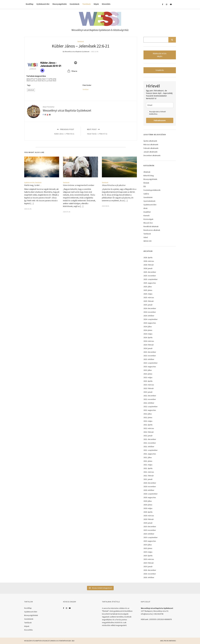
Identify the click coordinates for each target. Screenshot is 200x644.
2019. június (148, 548)
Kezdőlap (30, 4)
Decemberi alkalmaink (152, 155)
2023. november (150, 356)
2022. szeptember (151, 407)
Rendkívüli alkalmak (151, 226)
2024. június (148, 330)
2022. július (148, 414)
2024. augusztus (150, 323)
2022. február (149, 432)
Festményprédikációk (152, 190)
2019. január (148, 566)
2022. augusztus (150, 410)
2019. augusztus (150, 541)
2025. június (148, 290)
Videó (146, 237)
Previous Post (52, 131)
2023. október (149, 359)
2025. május (148, 294)
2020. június (148, 505)
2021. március (149, 472)
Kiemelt (146, 216)
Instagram (66, 608)
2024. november (150, 312)
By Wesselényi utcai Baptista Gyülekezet (76, 51)
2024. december (150, 308)
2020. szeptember (151, 494)
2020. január (148, 523)
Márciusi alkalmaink (151, 145)
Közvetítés (106, 4)
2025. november (150, 276)
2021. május (148, 465)
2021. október (149, 447)
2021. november (150, 443)
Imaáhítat (147, 212)
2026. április (148, 257)
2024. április (148, 337)
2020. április (148, 512)
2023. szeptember (151, 363)
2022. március (149, 428)
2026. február (149, 265)
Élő (145, 186)
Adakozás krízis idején (160, 55)
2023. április (148, 381)
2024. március (149, 341)
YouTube (70, 608)
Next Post (109, 131)
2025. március (149, 297)
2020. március (149, 516)
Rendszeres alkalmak (152, 230)
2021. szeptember (151, 450)
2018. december (150, 570)
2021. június (148, 461)
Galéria (146, 194)
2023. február (149, 388)
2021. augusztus (150, 454)
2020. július (148, 501)
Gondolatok (75, 4)
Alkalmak (147, 172)
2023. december (150, 352)
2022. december (150, 396)
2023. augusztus (150, 367)
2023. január (148, 392)
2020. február (149, 519)
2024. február (149, 345)
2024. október (149, 316)
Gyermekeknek (149, 201)
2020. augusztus (150, 497)
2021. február (149, 476)
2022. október (149, 403)
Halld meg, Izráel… (33, 185)
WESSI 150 (147, 241)
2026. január (148, 268)
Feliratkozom (160, 120)
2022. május (148, 421)
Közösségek (148, 219)
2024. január (148, 348)
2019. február (149, 563)
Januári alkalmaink (150, 152)
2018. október (149, 577)
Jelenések (31, 90)
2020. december (150, 483)
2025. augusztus (150, 283)
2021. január (148, 479)
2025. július (148, 287)
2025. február (149, 301)
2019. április (148, 556)
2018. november (150, 574)
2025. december (150, 272)
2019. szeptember (151, 537)
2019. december (150, 526)
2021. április (148, 468)
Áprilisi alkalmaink (150, 141)
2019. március (149, 559)
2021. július (148, 457)
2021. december (150, 439)
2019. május (148, 552)
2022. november (150, 399)
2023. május (148, 377)
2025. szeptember (151, 279)
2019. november (150, 530)
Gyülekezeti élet (43, 4)
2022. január (148, 436)
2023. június (148, 374)
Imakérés (160, 70)
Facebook (64, 608)
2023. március (149, 385)
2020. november (150, 487)
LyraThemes (172, 641)
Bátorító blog (149, 176)
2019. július (148, 545)
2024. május (148, 334)
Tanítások (87, 4)
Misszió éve (148, 223)
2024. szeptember (151, 319)
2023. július (148, 370)
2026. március (149, 261)
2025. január (148, 305)
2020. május (148, 508)
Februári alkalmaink (151, 148)
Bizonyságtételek (60, 4)
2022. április (148, 425)
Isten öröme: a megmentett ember (79, 185)
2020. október (149, 490)
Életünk (146, 183)
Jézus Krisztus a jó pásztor (114, 185)
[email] (160, 105)
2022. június (148, 417)
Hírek (145, 208)
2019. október (149, 534)
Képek (96, 4)
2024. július (148, 327)
